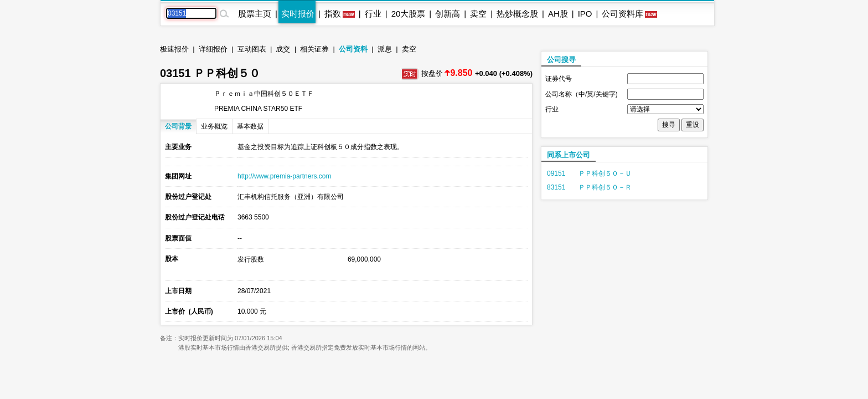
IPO (585, 14)
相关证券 (314, 49)
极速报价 (174, 49)
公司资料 (353, 49)
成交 (283, 49)
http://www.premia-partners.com (284, 176)
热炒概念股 (517, 14)
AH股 (558, 14)
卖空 (478, 14)
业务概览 (214, 126)
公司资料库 (622, 14)
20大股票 (409, 14)
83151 (556, 187)
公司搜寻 (561, 60)
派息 (385, 49)
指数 (333, 14)
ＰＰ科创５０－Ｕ (605, 173)
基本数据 (250, 126)
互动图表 (252, 49)
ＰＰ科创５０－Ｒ (605, 187)
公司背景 (178, 126)
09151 (556, 173)
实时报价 (298, 14)
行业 (373, 14)
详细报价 (213, 49)
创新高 (448, 14)
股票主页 (255, 14)
